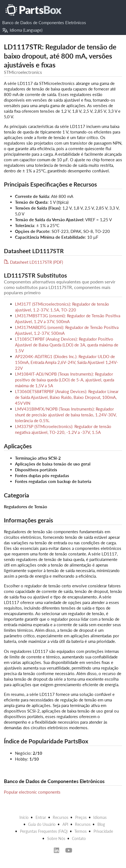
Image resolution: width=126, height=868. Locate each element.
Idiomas (100, 817)
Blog (101, 824)
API (65, 824)
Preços (81, 817)
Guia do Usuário (42, 824)
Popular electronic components (32, 792)
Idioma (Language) (22, 30)
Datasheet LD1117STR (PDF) (33, 262)
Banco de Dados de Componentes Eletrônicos (44, 22)
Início (24, 817)
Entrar (41, 817)
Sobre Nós (56, 838)
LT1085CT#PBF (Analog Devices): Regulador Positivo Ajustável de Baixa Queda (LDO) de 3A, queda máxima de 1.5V (67, 345)
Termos (80, 831)
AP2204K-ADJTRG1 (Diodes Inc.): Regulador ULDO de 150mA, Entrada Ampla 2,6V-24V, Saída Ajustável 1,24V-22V (67, 362)
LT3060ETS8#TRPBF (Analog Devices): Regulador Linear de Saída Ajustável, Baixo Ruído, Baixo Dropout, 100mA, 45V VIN (67, 397)
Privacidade (103, 831)
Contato (79, 838)
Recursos (61, 817)
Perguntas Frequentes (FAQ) (44, 831)
